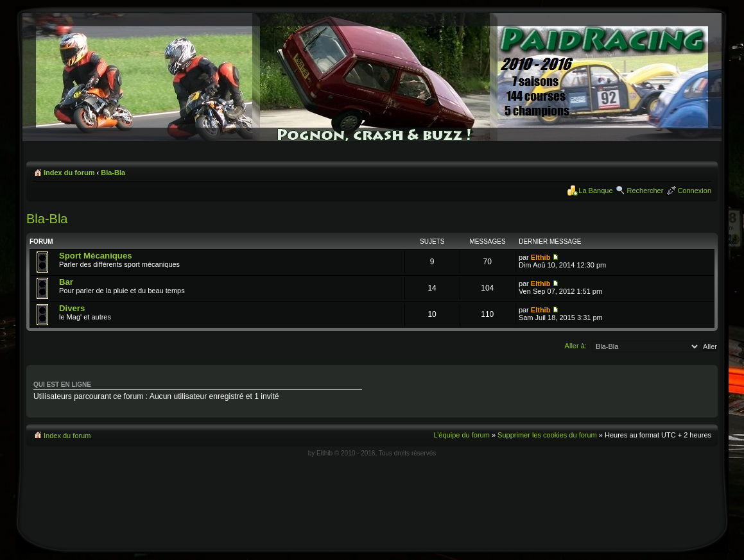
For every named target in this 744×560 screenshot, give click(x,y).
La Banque (595, 191)
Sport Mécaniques (96, 256)
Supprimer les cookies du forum (547, 435)
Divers (72, 308)
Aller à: (576, 346)
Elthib (541, 257)
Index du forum (69, 173)
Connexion (694, 191)
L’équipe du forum (461, 435)
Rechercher (645, 191)
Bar (66, 282)
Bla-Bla (113, 173)
